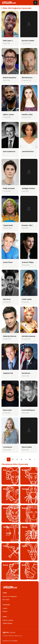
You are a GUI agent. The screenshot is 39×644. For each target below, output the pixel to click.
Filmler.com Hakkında (10, 596)
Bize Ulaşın (6, 600)
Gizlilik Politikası (7, 623)
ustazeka (14, 641)
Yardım (5, 608)
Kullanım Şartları (8, 620)
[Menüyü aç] (35, 3)
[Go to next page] (35, 459)
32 (30, 459)
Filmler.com (18, 636)
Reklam (5, 611)
